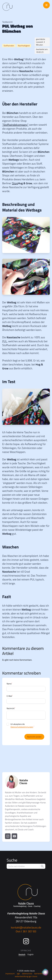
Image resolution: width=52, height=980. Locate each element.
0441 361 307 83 (26, 931)
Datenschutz (27, 973)
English (31, 954)
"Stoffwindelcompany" (15, 125)
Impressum (10, 973)
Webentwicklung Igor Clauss (26, 976)
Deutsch (22, 954)
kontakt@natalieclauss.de (26, 927)
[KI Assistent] (45, 972)
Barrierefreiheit (40, 973)
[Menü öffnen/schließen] (46, 5)
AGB (18, 973)
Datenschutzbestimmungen (22, 727)
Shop (15, 183)
